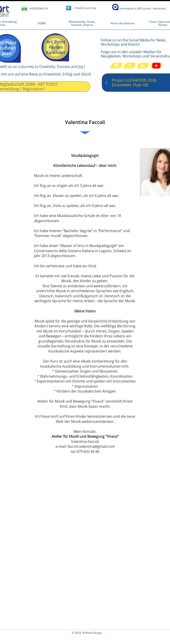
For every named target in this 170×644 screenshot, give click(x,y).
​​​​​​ (143, 8)
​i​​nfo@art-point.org (85, 8)
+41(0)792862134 (38, 8)
